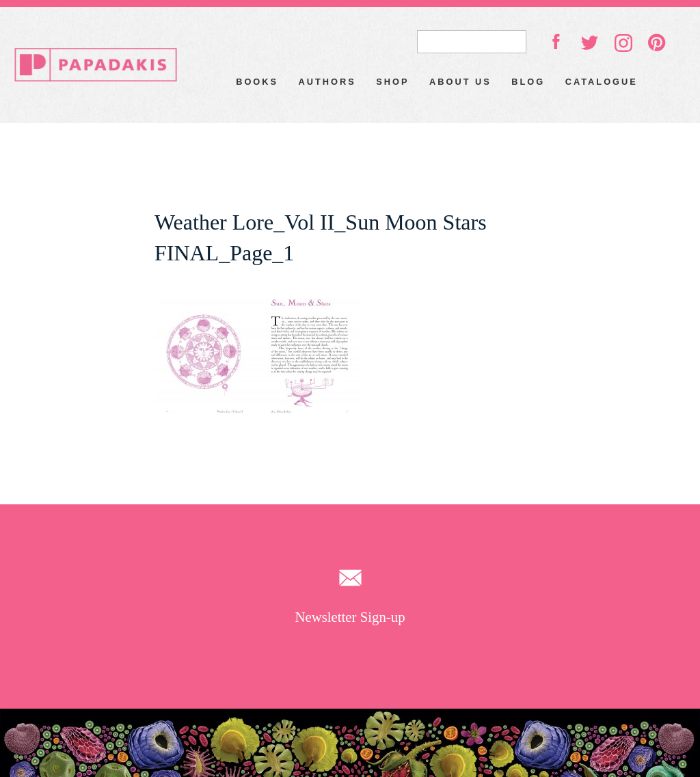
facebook (556, 41)
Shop (392, 82)
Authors (327, 82)
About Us (460, 82)
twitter (589, 42)
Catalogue (602, 82)
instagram (623, 43)
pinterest (657, 42)
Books (257, 82)
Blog (528, 82)
